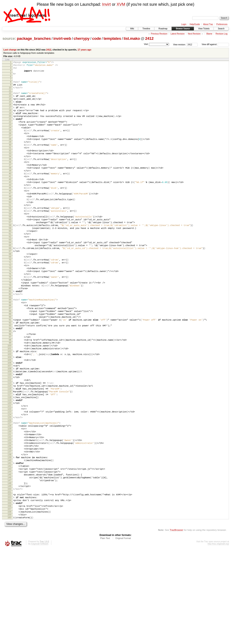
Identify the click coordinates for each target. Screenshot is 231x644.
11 (10, 95)
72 (10, 307)
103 (9, 414)
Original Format (123, 633)
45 (10, 213)
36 (10, 182)
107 (9, 428)
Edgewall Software (40, 639)
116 (9, 460)
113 (9, 449)
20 (10, 126)
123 (9, 484)
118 (9, 467)
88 (10, 362)
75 (10, 318)
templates (112, 38)
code (97, 38)
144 (9, 557)
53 (10, 241)
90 (10, 369)
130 (9, 508)
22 (10, 133)
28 (10, 154)
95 (10, 387)
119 (9, 470)
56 (10, 251)
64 (10, 279)
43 (10, 206)
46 (10, 217)
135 (9, 525)
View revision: (180, 44)
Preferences (222, 24)
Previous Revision (159, 34)
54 (10, 244)
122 (9, 481)
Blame (209, 34)
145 (9, 560)
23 (10, 136)
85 (10, 352)
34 (10, 175)
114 (9, 453)
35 (10, 178)
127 (9, 497)
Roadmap (163, 29)
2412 (149, 38)
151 (9, 581)
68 (10, 293)
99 (10, 401)
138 (9, 536)
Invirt (106, 4)
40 (10, 196)
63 (10, 276)
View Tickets (204, 29)
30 (10, 161)
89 (10, 366)
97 (10, 394)
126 (9, 495)
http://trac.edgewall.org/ (218, 639)
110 (9, 439)
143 (9, 553)
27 (10, 150)
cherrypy (82, 38)
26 (10, 147)
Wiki (132, 29)
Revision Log (222, 34)
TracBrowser (176, 625)
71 (10, 304)
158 (9, 605)
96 (10, 390)
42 (10, 203)
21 (10, 129)
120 (9, 474)
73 (10, 311)
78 (10, 328)
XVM (121, 4)
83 (10, 346)
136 (9, 529)
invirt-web (62, 38)
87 (10, 359)
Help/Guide (195, 24)
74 (10, 314)
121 (9, 477)
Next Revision (194, 34)
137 (9, 532)
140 (9, 543)
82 (10, 342)
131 (9, 511)
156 (9, 598)
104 (9, 418)
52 (10, 238)
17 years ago (84, 50)
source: (9, 38)
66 (10, 286)
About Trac (208, 24)
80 (10, 335)
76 (10, 321)
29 (10, 157)
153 (9, 587)
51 (10, 234)
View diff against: (215, 44)
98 (10, 397)
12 (10, 98)
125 (9, 491)
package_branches (34, 38)
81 (10, 339)
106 (9, 425)
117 (9, 463)
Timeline (146, 29)
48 (10, 224)
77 (10, 325)
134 (9, 522)
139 (9, 539)
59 (10, 262)
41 (10, 199)
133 (9, 518)
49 (10, 227)
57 (10, 255)
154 (9, 591)
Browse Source (183, 29)
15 (10, 108)
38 (10, 189)
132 (9, 515)
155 (9, 594)
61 (10, 269)
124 (9, 488)
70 (10, 300)
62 (10, 272)
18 (10, 119)
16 (10, 112)
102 (9, 411)
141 (9, 546)
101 (9, 408)
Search (221, 29)
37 (10, 185)
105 (9, 421)
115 (9, 456)
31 (10, 164)
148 (9, 571)
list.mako (132, 38)
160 (9, 612)
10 (10, 92)
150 (9, 578)
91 (10, 373)
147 (9, 567)
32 (10, 168)
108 (9, 432)
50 (10, 231)
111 (9, 442)
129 (9, 504)
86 (10, 355)
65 (10, 283)
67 (10, 290)
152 (9, 584)
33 (10, 171)
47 (10, 220)
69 (10, 297)
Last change (10, 50)
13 (10, 102)
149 (9, 574)
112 (9, 446)
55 (10, 248)
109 (9, 435)
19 (10, 122)
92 (10, 376)
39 (10, 192)
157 (9, 601)
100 (9, 404)
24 (10, 140)
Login (184, 24)
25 (10, 143)
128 (9, 501)
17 (10, 115)
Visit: (146, 44)
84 (10, 348)
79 (10, 332)
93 (10, 380)
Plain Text (105, 633)
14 (10, 105)
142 (9, 550)
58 (10, 258)
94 (10, 383)
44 (10, 210)
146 (9, 564)
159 (9, 608)
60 (10, 265)
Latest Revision (177, 34)
